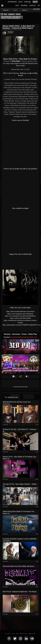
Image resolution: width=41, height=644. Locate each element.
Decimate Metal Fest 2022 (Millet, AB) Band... (19, 566)
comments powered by (20, 387)
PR (39, 6)
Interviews (16, 334)
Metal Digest (16, 61)
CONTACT (33, 6)
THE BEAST (11, 32)
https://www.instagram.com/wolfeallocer (20, 314)
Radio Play (33, 334)
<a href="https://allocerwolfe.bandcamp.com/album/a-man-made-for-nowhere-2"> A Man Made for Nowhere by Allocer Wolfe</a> (20, 262)
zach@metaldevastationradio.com (24, 337)
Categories (11, 14)
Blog (5, 14)
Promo (25, 334)
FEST (17, 6)
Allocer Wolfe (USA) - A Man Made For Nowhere (20, 59)
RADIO (27, 2)
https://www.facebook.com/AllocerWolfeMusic (20, 316)
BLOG (20, 2)
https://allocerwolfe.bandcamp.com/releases (20, 311)
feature (18, 14)
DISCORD (36, 9)
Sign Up (35, 2)
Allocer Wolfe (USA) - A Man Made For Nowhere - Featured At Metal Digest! (11, 17)
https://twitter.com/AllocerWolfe (20, 318)
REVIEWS (24, 6)
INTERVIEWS (12, 2)
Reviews (7, 334)
